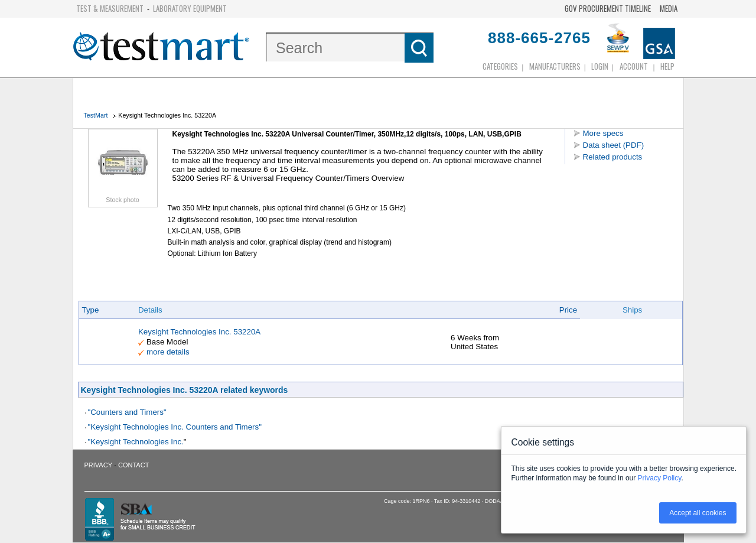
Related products (613, 157)
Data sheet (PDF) (614, 145)
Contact (133, 465)
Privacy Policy (660, 478)
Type (91, 310)
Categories (500, 66)
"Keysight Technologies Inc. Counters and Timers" (175, 427)
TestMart (96, 115)
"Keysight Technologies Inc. (136, 442)
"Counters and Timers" (127, 412)
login (600, 66)
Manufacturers (555, 66)
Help (667, 66)
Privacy (98, 465)
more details (168, 352)
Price (568, 310)
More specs (603, 133)
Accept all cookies (698, 513)
